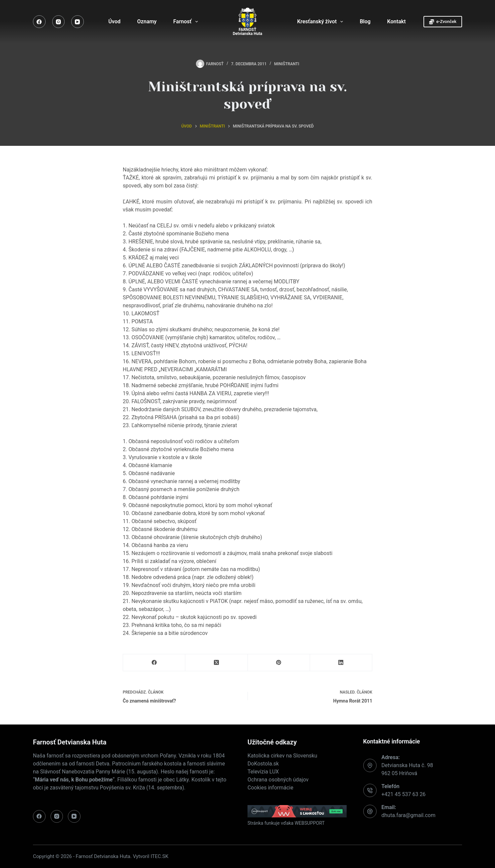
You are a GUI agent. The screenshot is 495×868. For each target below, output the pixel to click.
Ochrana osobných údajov (278, 780)
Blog (365, 21)
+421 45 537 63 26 (404, 794)
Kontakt (397, 21)
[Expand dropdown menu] (197, 22)
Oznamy (147, 21)
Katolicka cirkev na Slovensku (282, 756)
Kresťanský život (321, 22)
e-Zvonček (443, 22)
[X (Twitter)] (216, 663)
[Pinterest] (279, 663)
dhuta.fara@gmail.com (409, 815)
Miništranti (287, 64)
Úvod (114, 21)
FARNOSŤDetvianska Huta (247, 32)
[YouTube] (78, 22)
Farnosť (187, 22)
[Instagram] (59, 22)
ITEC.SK (160, 856)
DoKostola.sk (263, 764)
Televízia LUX (263, 772)
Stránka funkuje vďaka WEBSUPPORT (286, 823)
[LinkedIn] (341, 663)
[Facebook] (39, 22)
